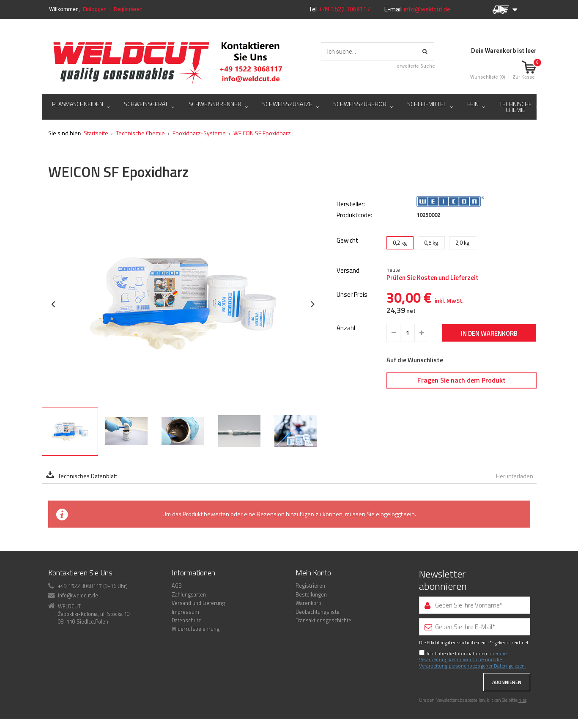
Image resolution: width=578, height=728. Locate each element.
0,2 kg (400, 243)
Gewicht (348, 240)
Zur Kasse (524, 77)
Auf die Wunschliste (415, 360)
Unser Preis (352, 295)
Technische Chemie (140, 133)
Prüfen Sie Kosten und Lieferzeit (433, 278)
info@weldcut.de (427, 9)
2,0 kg (463, 243)
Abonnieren (507, 682)
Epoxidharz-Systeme (199, 133)
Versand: (349, 271)
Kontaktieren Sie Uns (80, 573)
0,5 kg (431, 243)
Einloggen (95, 9)
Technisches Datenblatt (88, 476)
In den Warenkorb (489, 333)
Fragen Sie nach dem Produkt (462, 380)
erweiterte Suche (416, 66)
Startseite (96, 133)
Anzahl (346, 328)
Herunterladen (515, 476)
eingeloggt (389, 514)
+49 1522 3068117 (345, 9)
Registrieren (128, 9)
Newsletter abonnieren (443, 580)
